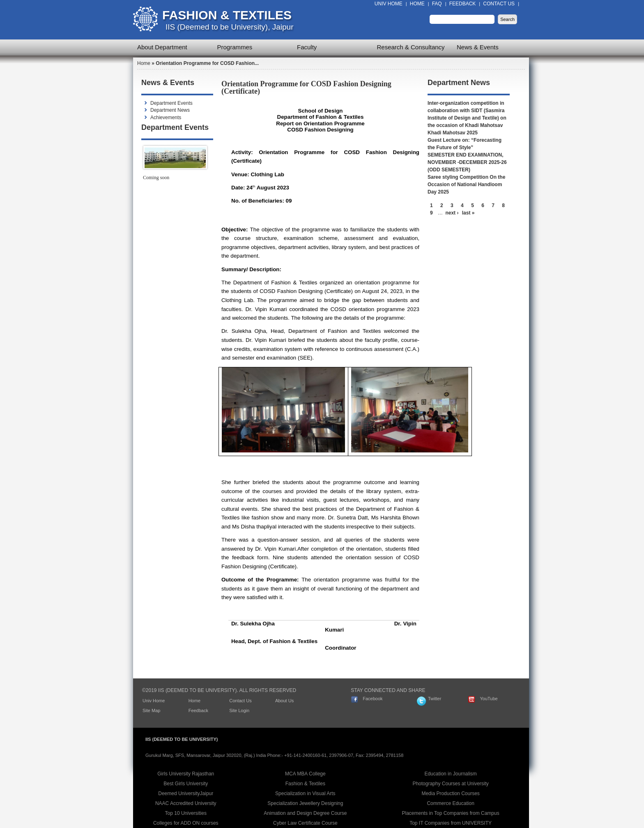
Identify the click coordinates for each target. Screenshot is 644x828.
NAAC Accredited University (186, 803)
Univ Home (389, 4)
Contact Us (499, 4)
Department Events (171, 103)
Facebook (373, 699)
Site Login (239, 710)
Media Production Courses (450, 793)
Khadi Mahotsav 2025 (453, 133)
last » (468, 213)
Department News (170, 110)
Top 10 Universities (186, 813)
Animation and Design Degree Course (305, 813)
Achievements (166, 118)
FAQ (437, 4)
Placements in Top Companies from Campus (451, 813)
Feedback (463, 4)
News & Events (478, 47)
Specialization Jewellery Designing (305, 803)
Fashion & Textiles (227, 15)
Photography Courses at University (450, 784)
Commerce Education (450, 803)
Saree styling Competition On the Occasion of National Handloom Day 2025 (466, 185)
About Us (284, 701)
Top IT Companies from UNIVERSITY (451, 823)
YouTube (489, 699)
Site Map (151, 710)
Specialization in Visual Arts (305, 793)
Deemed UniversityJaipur (186, 793)
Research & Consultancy (411, 47)
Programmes (235, 47)
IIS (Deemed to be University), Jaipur (230, 27)
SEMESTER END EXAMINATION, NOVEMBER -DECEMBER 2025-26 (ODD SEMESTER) (467, 162)
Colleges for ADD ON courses (186, 823)
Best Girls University (186, 784)
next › (452, 213)
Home (417, 4)
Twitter (435, 699)
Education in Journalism (450, 774)
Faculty (307, 47)
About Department (162, 47)
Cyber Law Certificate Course (305, 823)
